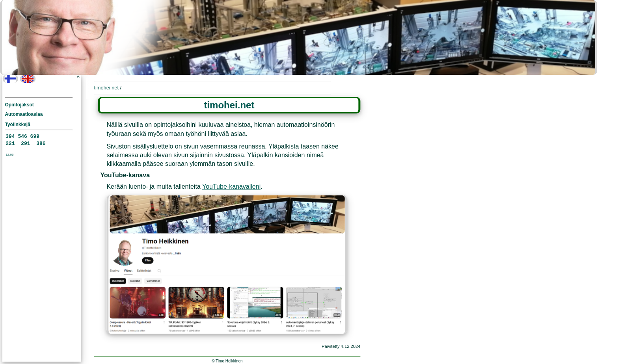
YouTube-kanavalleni (231, 187)
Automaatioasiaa (24, 114)
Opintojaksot (19, 105)
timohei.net (106, 88)
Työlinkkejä (17, 124)
